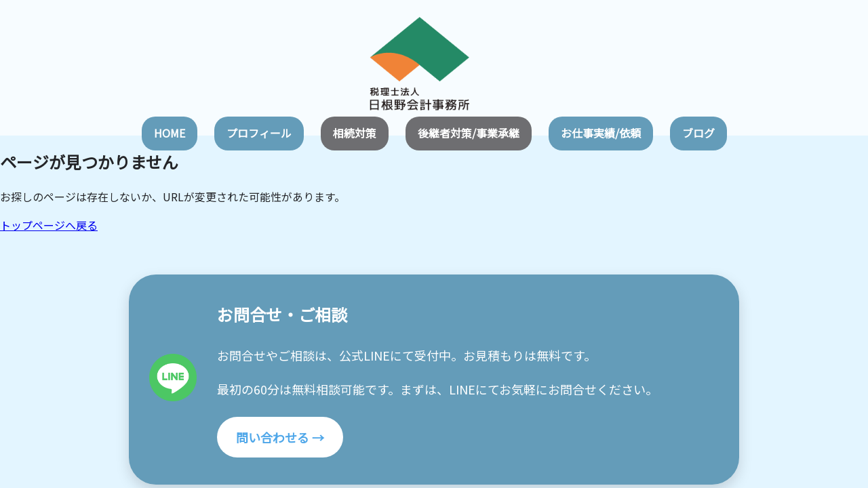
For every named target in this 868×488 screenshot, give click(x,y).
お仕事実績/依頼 (601, 133)
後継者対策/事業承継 (469, 133)
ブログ (698, 133)
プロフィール (259, 133)
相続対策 (355, 133)
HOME (170, 133)
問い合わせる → (280, 437)
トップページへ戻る (49, 225)
